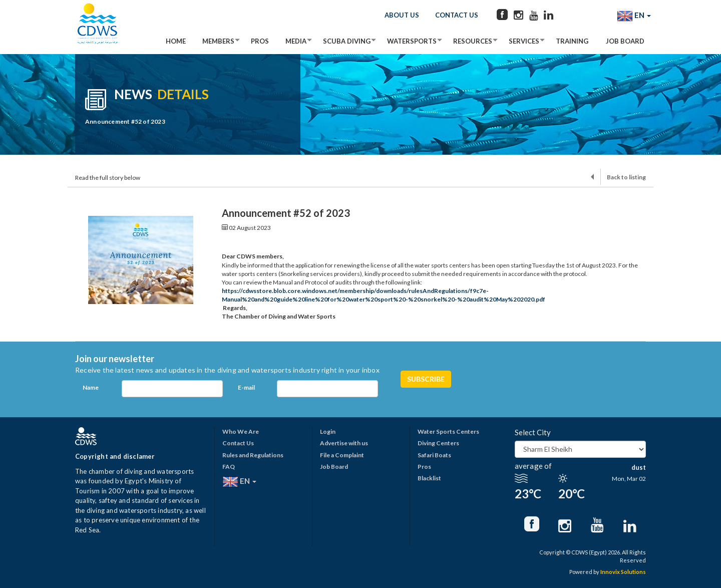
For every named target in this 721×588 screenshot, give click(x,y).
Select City (533, 432)
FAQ (229, 467)
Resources (473, 41)
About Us (402, 15)
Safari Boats (434, 455)
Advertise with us (344, 443)
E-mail (246, 387)
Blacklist (429, 478)
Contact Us (457, 15)
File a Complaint (342, 455)
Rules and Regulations (253, 455)
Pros (260, 41)
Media (296, 41)
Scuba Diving (347, 41)
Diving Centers (438, 443)
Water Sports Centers (448, 431)
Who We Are (241, 431)
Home (176, 41)
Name (91, 387)
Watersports (412, 41)
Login (328, 431)
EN (634, 16)
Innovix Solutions (623, 572)
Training (572, 41)
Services (524, 41)
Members (218, 41)
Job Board (625, 41)
